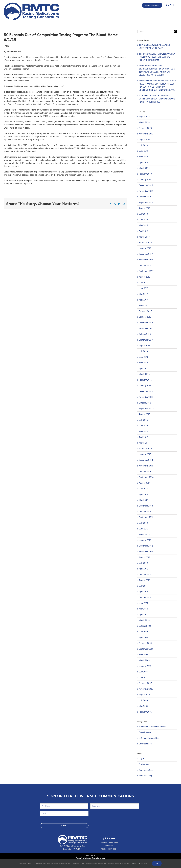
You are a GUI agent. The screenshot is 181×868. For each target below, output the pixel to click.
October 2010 (145, 597)
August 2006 (145, 695)
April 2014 (143, 494)
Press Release (145, 732)
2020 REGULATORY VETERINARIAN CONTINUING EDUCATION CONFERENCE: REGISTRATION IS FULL (157, 99)
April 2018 (143, 231)
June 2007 (144, 678)
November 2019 (146, 134)
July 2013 (143, 523)
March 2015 (144, 443)
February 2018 (145, 243)
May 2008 (143, 655)
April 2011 (143, 592)
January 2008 (145, 666)
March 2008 (144, 660)
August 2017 (145, 277)
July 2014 (143, 489)
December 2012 (146, 546)
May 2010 (143, 609)
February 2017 (145, 311)
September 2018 (146, 203)
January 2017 (145, 317)
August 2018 (145, 208)
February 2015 (145, 449)
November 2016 (146, 328)
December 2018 (146, 185)
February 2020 (145, 128)
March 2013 (144, 534)
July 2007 (143, 672)
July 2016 (143, 351)
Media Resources (109, 849)
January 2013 (145, 540)
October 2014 (145, 471)
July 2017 (143, 283)
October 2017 (145, 265)
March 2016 (144, 374)
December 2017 (146, 254)
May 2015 (143, 431)
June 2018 (144, 220)
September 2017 (146, 271)
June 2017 (144, 288)
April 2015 (143, 437)
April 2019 (143, 162)
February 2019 (145, 174)
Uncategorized (145, 744)
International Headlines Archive (153, 727)
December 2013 (146, 506)
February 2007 (145, 683)
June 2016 (144, 357)
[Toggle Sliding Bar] (170, 5)
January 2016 (145, 386)
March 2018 (144, 237)
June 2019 (144, 151)
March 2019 (144, 168)
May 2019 (143, 157)
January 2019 (145, 180)
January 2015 (145, 454)
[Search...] (155, 31)
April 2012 (143, 569)
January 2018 (145, 248)
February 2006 (145, 712)
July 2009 (143, 632)
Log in (142, 759)
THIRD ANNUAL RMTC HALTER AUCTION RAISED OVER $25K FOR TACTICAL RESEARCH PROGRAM (157, 57)
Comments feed (146, 770)
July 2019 (143, 145)
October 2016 (145, 334)
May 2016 (143, 363)
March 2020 (144, 122)
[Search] (175, 31)
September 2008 (146, 649)
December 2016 (146, 323)
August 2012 (145, 557)
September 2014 (146, 477)
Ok (157, 863)
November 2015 (146, 397)
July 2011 (143, 586)
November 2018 (146, 191)
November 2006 (146, 689)
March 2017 (144, 305)
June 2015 (144, 426)
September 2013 (146, 517)
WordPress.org (145, 776)
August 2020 (145, 117)
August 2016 (145, 346)
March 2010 (144, 620)
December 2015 (146, 391)
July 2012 (143, 563)
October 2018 (145, 197)
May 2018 (143, 225)
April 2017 (143, 300)
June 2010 (144, 603)
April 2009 (143, 637)
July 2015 (143, 420)
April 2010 (143, 615)
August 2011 (145, 580)
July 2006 (143, 700)
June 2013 (144, 529)
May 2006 (143, 706)
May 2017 (143, 294)
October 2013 (145, 512)
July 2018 (143, 214)
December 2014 (146, 460)
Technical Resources (109, 843)
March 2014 (144, 500)
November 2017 (146, 260)
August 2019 (145, 140)
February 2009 (145, 643)
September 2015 (146, 408)
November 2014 (146, 466)
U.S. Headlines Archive (149, 738)
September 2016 (146, 340)
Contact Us (109, 846)
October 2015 (145, 403)
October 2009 (145, 626)
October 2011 (145, 575)
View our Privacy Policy (139, 863)
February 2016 (145, 380)
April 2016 (143, 368)
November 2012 (146, 552)
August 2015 (145, 414)
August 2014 (145, 483)
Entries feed (144, 764)
